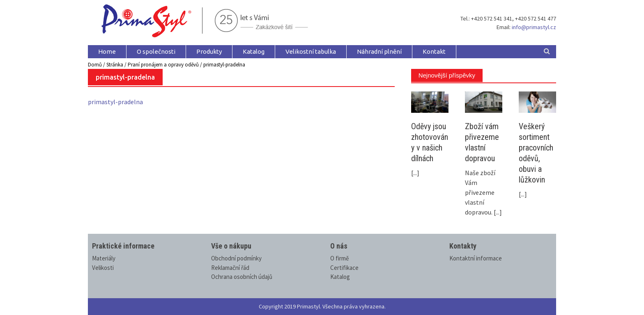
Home (107, 51)
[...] (415, 173)
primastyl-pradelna (115, 102)
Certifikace (344, 268)
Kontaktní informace (476, 258)
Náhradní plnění (379, 51)
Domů (95, 65)
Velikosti (103, 268)
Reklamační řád (230, 268)
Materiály (104, 258)
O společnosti (156, 51)
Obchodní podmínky (236, 258)
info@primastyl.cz (534, 27)
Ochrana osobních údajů (242, 277)
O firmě (339, 258)
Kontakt (434, 51)
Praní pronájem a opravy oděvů (163, 65)
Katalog (254, 51)
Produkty (209, 51)
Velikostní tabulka (311, 51)
